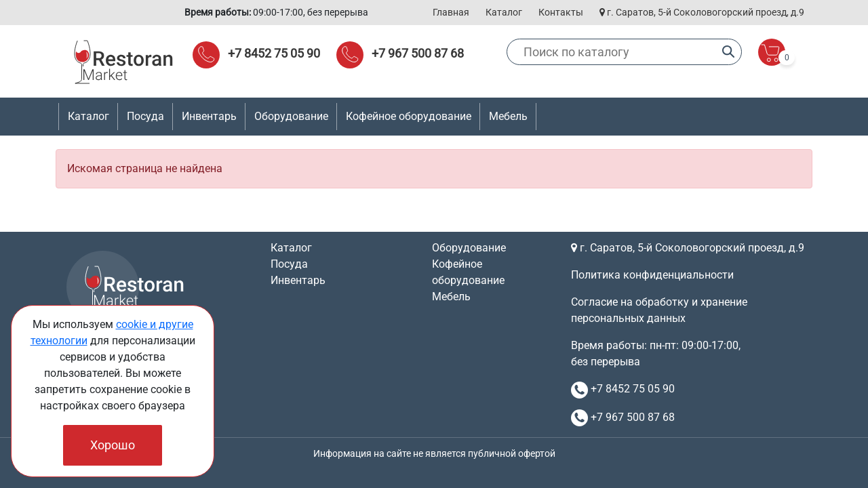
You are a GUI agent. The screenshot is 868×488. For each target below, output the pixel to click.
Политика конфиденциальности (652, 275)
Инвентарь (298, 280)
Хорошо (113, 445)
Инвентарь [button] (209, 116)
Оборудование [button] (291, 116)
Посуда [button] (145, 116)
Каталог (504, 12)
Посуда (289, 264)
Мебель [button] (508, 116)
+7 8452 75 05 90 (274, 53)
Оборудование (469, 248)
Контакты (561, 12)
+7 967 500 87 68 (418, 53)
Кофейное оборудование (409, 116)
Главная (451, 12)
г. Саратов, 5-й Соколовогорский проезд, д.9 (702, 12)
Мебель (451, 297)
